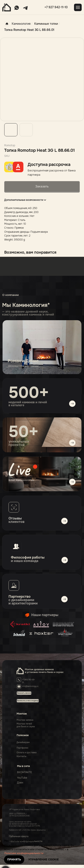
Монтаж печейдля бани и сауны (26, 725)
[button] (28, 701)
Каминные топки (46, 24)
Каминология (17, 24)
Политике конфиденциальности (24, 853)
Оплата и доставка (27, 752)
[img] (42, 474)
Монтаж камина (25, 720)
